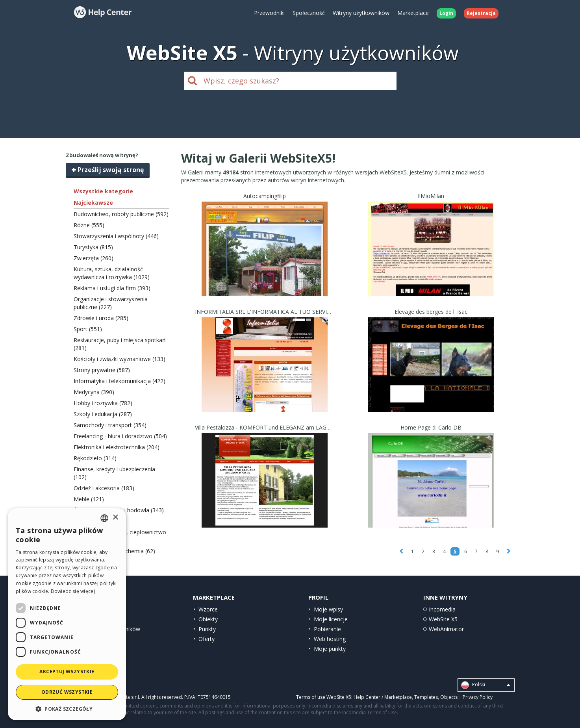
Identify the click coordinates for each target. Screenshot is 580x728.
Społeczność (309, 13)
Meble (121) (89, 499)
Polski (485, 685)
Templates (426, 697)
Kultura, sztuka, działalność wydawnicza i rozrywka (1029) (112, 273)
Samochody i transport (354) (110, 425)
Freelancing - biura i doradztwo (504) (120, 436)
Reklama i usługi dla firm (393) (112, 288)
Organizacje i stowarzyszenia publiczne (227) (111, 303)
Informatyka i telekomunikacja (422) (120, 381)
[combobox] (104, 518)
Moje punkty (330, 649)
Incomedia (442, 609)
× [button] (115, 518)
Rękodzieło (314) (95, 458)
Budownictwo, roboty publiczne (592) (121, 214)
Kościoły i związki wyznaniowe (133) (120, 359)
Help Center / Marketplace (383, 697)
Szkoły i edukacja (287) (103, 414)
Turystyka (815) (93, 247)
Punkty (207, 629)
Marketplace (413, 13)
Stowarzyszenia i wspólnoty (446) (116, 236)
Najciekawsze (93, 203)
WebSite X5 (443, 619)
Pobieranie (327, 629)
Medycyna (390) (94, 392)
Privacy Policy (478, 697)
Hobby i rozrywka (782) (103, 403)
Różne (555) (89, 225)
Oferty (207, 639)
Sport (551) (88, 329)
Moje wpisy (328, 609)
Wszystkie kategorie (103, 191)
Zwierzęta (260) (94, 258)
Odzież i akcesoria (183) (104, 488)
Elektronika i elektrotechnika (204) (117, 447)
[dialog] (67, 614)
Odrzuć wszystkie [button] (67, 692)
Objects (449, 697)
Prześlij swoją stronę (108, 170)
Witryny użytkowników (361, 13)
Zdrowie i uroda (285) (101, 318)
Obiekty (208, 619)
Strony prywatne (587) (102, 370)
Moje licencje (331, 619)
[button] (67, 709)
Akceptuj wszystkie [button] (67, 672)
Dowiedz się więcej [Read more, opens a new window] (73, 591)
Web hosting (330, 639)
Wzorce (208, 609)
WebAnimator (446, 629)
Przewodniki (269, 13)
